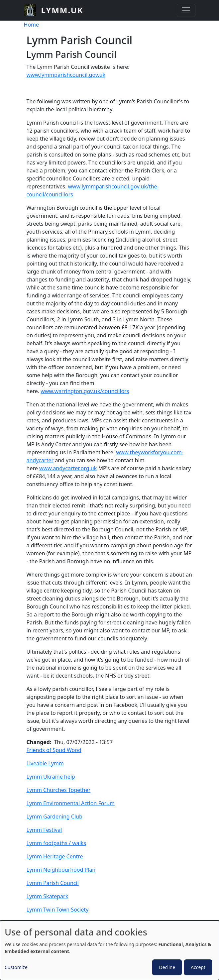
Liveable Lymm (45, 763)
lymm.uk (62, 10)
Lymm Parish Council (53, 883)
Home (32, 25)
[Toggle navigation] (186, 10)
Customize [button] (16, 967)
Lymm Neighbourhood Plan (61, 870)
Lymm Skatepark (48, 896)
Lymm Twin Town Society (58, 910)
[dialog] (109, 950)
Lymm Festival (44, 830)
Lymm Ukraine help (51, 777)
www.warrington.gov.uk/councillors (85, 391)
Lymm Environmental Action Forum (71, 803)
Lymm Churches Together (59, 790)
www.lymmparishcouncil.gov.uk (66, 75)
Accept (198, 967)
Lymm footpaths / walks (56, 843)
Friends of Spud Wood (54, 750)
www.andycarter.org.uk (68, 468)
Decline (167, 967)
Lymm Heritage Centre (55, 856)
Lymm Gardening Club (55, 817)
